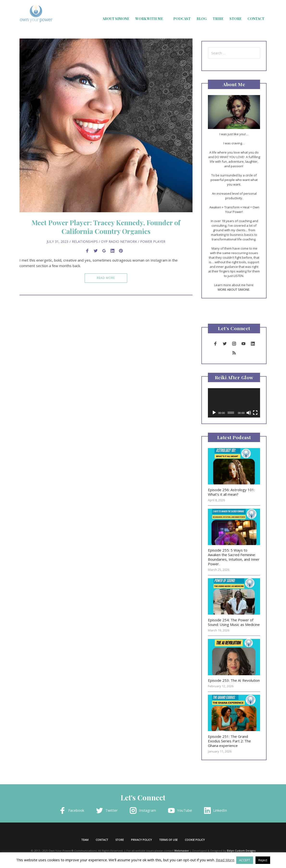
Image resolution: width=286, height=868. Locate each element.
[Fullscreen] (255, 413)
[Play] (214, 413)
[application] (234, 403)
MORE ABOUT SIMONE (234, 289)
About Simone (116, 19)
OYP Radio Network (119, 241)
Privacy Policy (141, 840)
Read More (106, 278)
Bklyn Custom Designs (241, 851)
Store (236, 19)
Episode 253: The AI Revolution (234, 680)
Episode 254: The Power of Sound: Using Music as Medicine (234, 622)
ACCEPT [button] (245, 860)
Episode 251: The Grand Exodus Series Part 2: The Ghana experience (229, 741)
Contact (256, 19)
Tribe (218, 19)
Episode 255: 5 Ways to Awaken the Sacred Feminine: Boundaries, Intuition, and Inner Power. (234, 557)
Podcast (182, 19)
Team (85, 840)
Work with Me (149, 19)
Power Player (153, 241)
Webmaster (182, 851)
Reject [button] (263, 860)
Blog (202, 19)
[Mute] (249, 413)
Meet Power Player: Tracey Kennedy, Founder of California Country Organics (106, 227)
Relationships (85, 241)
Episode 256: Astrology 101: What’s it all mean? (231, 492)
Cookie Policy (195, 840)
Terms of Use (168, 840)
